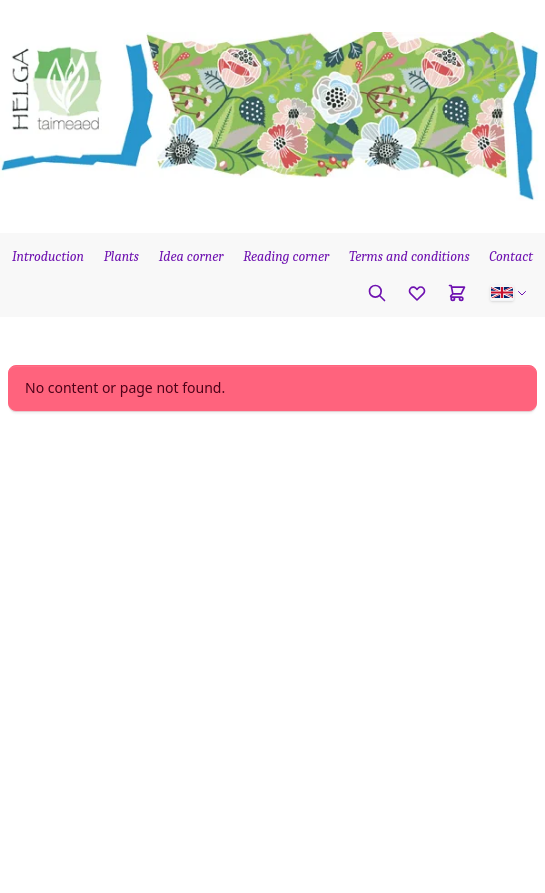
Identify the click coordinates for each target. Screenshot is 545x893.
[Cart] (457, 293)
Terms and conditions (409, 256)
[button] (509, 293)
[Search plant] (377, 293)
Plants (121, 256)
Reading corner (286, 256)
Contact (511, 256)
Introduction (48, 256)
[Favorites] (417, 293)
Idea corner (191, 256)
